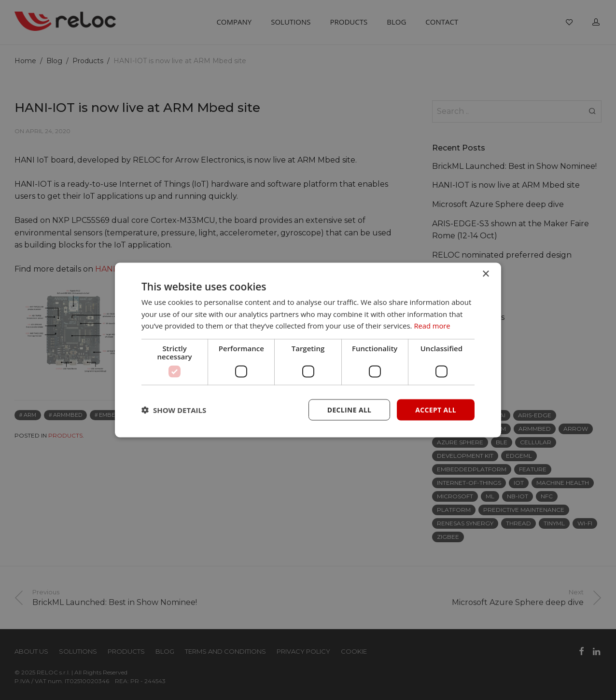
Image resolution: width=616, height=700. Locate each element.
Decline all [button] (349, 409)
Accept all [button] (436, 409)
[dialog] (308, 350)
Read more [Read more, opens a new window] (432, 326)
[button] (174, 410)
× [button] (485, 274)
